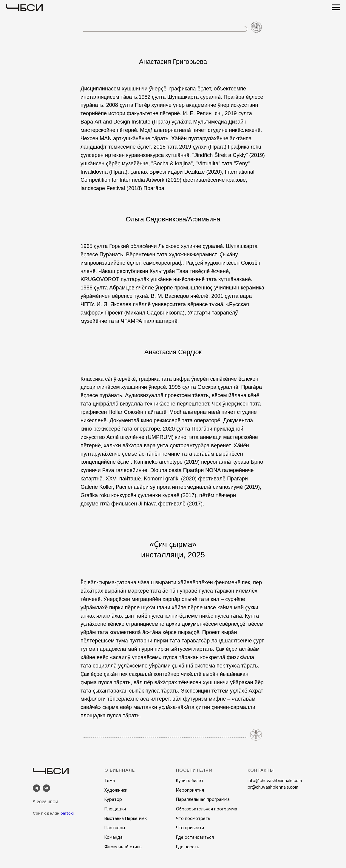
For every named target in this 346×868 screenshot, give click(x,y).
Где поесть (188, 847)
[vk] (46, 788)
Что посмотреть (193, 818)
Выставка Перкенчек (126, 818)
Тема (110, 781)
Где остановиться (195, 837)
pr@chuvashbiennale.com (273, 787)
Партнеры (115, 828)
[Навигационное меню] (336, 7)
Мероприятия (190, 790)
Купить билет (190, 781)
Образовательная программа (207, 809)
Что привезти (190, 828)
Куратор (113, 799)
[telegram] (37, 788)
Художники (116, 790)
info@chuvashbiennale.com (275, 781)
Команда (113, 837)
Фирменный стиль (123, 847)
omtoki (67, 813)
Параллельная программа (203, 799)
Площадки (115, 809)
